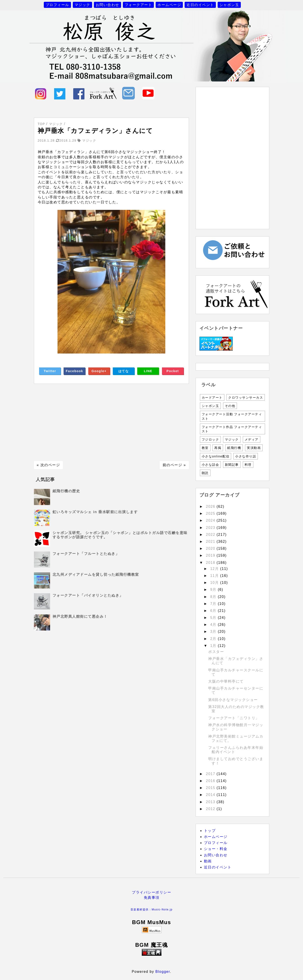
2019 (211, 555)
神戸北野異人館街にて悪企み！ (80, 616)
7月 (214, 604)
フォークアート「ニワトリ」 (234, 718)
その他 (230, 406)
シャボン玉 (229, 5)
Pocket (173, 371)
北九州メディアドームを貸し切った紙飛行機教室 (96, 575)
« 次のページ (48, 465)
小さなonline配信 (216, 456)
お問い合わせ (107, 5)
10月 (215, 583)
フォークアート (138, 5)
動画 (208, 861)
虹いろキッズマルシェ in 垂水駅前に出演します (95, 512)
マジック (82, 5)
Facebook (74, 371)
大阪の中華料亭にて (226, 681)
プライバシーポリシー (151, 892)
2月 (214, 639)
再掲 (218, 448)
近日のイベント (200, 5)
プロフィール (57, 5)
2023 (211, 528)
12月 (215, 569)
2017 (211, 774)
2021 (211, 542)
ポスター (216, 652)
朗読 (205, 473)
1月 (214, 646)
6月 (214, 611)
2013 (211, 802)
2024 (211, 520)
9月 (214, 590)
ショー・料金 (216, 849)
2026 (211, 506)
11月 (215, 576)
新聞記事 (232, 465)
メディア (252, 439)
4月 (214, 625)
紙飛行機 (234, 448)
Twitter (50, 371)
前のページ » (174, 465)
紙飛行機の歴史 (66, 491)
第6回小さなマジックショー (233, 700)
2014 (211, 795)
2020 (211, 548)
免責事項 (152, 898)
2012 (211, 809)
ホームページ (169, 5)
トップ (210, 831)
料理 (248, 465)
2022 (211, 535)
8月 (214, 597)
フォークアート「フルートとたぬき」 (86, 554)
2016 (211, 781)
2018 (211, 563)
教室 (205, 448)
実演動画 (254, 448)
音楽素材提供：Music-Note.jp (151, 910)
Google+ (99, 371)
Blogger (163, 972)
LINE (148, 371)
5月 (214, 618)
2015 (211, 788)
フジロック (210, 439)
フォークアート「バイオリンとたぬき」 (88, 595)
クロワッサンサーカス (246, 398)
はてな (124, 371)
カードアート (212, 398)
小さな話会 (210, 465)
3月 (214, 632)
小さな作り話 (246, 456)
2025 (211, 513)
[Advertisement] (111, 422)
